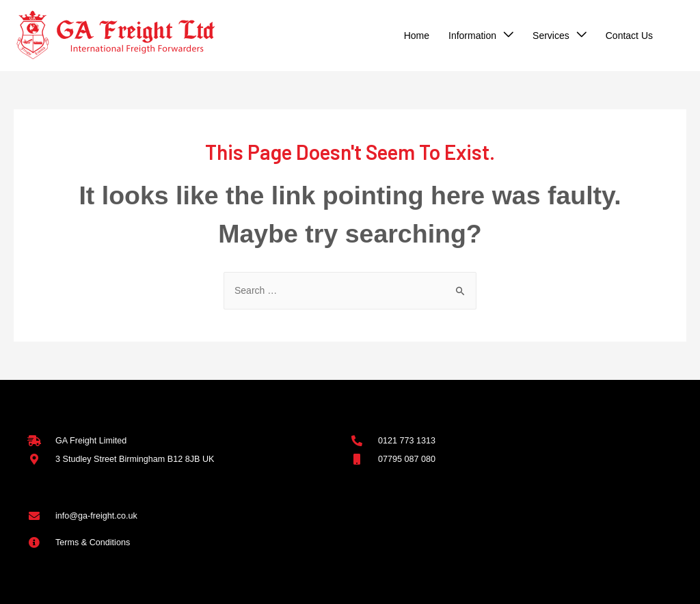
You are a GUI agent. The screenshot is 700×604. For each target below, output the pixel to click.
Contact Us (629, 36)
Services (551, 36)
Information (472, 36)
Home (417, 36)
